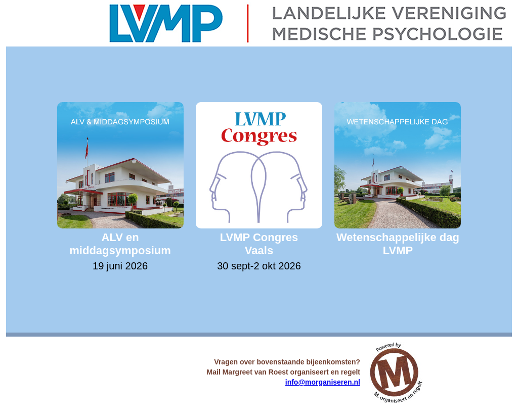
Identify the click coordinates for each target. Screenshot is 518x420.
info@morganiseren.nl (323, 382)
